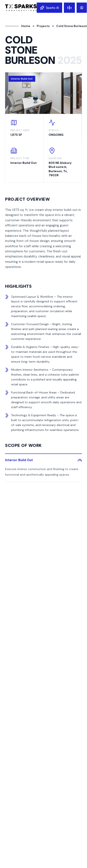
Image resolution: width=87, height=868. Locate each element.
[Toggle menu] (69, 8)
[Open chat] (49, 8)
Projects (43, 26)
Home (26, 26)
